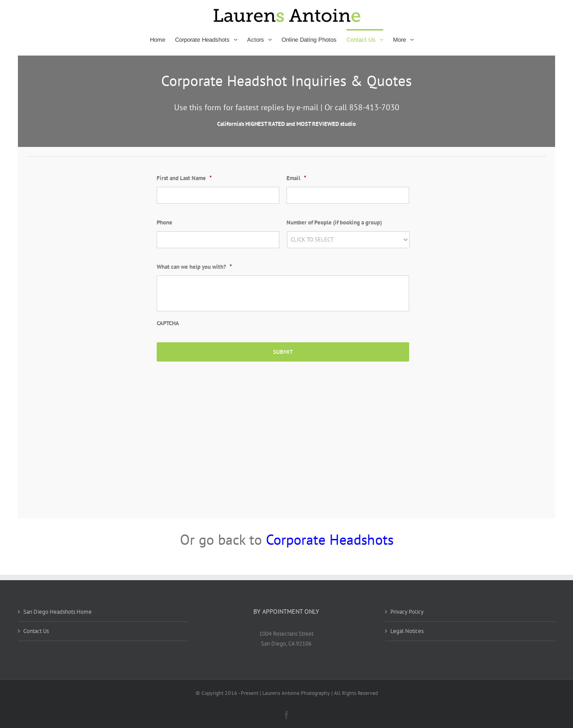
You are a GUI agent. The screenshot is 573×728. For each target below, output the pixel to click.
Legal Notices (407, 631)
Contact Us (36, 631)
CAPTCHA (168, 323)
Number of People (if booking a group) (334, 223)
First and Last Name (184, 178)
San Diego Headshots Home (58, 612)
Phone (165, 223)
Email (296, 178)
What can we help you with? (194, 267)
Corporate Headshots (330, 539)
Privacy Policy (407, 612)
